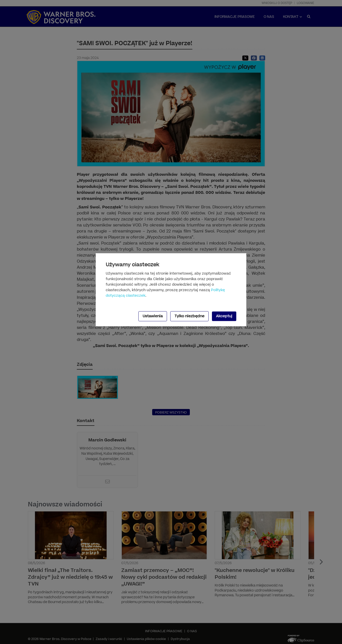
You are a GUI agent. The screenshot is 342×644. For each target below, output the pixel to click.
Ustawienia (153, 316)
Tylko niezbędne (189, 316)
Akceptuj (224, 316)
